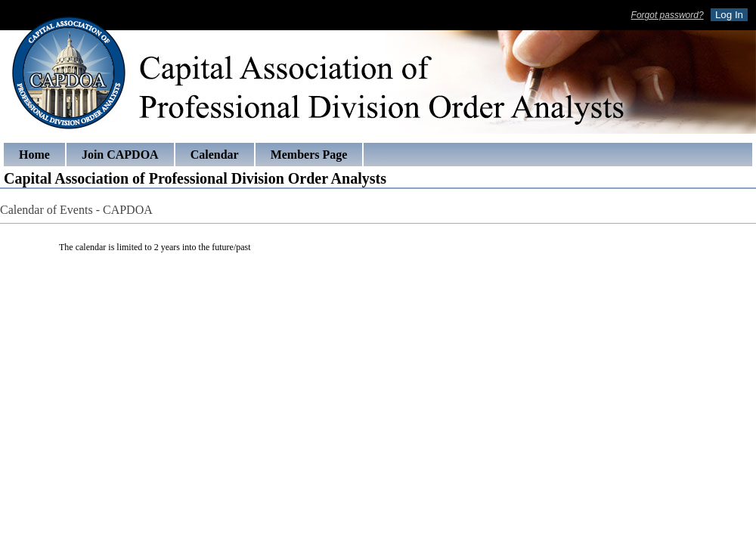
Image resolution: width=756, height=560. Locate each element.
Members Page (309, 155)
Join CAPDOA (120, 155)
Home (34, 155)
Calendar (215, 155)
